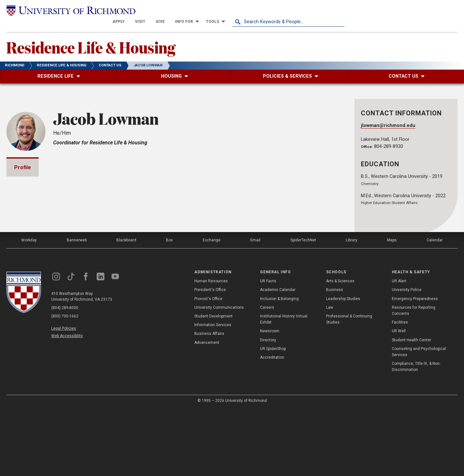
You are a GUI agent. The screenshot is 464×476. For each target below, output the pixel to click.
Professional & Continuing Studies (349, 387)
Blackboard (126, 307)
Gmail (255, 307)
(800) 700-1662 (65, 384)
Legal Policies (64, 396)
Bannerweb (77, 307)
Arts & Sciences (340, 348)
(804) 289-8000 (65, 375)
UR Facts (268, 348)
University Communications (219, 375)
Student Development (213, 384)
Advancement (207, 410)
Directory (268, 407)
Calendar (435, 307)
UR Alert (399, 348)
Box (169, 307)
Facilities (400, 390)
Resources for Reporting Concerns (414, 378)
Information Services (213, 392)
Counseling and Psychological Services (419, 419)
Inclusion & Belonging (279, 366)
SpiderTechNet (303, 307)
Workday (29, 307)
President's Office (210, 357)
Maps (392, 307)
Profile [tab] (23, 156)
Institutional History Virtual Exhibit (284, 387)
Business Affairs (209, 401)
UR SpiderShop (273, 416)
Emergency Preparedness (415, 366)
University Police (407, 357)
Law (330, 375)
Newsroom (270, 398)
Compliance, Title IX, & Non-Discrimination (416, 434)
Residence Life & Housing (91, 36)
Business (335, 357)
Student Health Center (411, 407)
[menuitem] (231, 10)
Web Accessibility (67, 403)
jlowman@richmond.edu (388, 114)
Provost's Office (208, 366)
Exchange (212, 307)
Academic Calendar (278, 357)
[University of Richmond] (63, 10)
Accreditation (272, 425)
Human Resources (211, 348)
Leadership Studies (343, 366)
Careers (267, 375)
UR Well (399, 398)
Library (352, 307)
